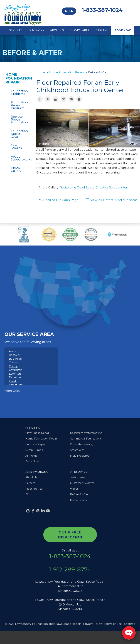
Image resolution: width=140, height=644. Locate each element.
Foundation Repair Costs (16, 134)
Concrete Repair (36, 444)
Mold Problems (80, 456)
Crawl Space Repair (37, 433)
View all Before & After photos (112, 200)
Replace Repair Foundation (16, 120)
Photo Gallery (16, 169)
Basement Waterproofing (86, 433)
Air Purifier (32, 456)
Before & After (79, 494)
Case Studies (16, 147)
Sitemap (130, 624)
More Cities (12, 391)
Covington (15, 370)
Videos (74, 489)
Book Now (123, 30)
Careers (102, 30)
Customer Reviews (82, 483)
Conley (13, 366)
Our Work (36, 30)
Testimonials (78, 477)
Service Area (80, 30)
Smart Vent (77, 450)
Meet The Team (35, 489)
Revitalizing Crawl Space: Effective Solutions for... (94, 187)
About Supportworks (16, 158)
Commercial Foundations (86, 439)
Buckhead (15, 359)
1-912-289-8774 (70, 569)
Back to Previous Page (59, 200)
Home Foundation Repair (15, 78)
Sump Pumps (34, 450)
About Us (57, 30)
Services (16, 30)
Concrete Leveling (82, 444)
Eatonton (15, 374)
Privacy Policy (92, 624)
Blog (28, 494)
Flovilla (13, 381)
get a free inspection (70, 535)
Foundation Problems (16, 92)
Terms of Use (113, 624)
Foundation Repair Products (16, 105)
